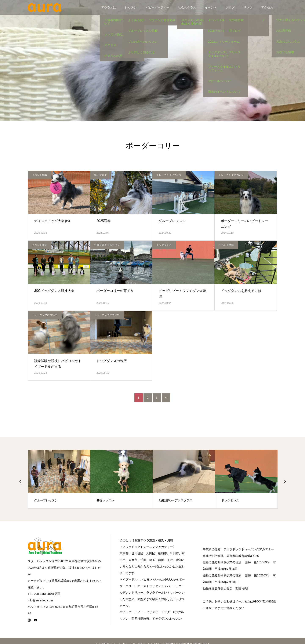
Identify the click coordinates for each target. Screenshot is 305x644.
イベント (211, 7)
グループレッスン (172, 221)
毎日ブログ (101, 175)
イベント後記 (40, 245)
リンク (248, 7)
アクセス (267, 7)
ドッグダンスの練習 (112, 361)
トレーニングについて (169, 175)
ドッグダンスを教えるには (241, 291)
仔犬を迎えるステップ (107, 245)
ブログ (230, 7)
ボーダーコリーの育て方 (115, 291)
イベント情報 (40, 175)
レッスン (131, 7)
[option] (59, 479)
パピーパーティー (157, 7)
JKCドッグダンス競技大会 (54, 291)
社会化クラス (187, 7)
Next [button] (285, 481)
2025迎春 (104, 221)
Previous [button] (21, 481)
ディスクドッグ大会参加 (53, 221)
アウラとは (109, 7)
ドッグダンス (164, 245)
